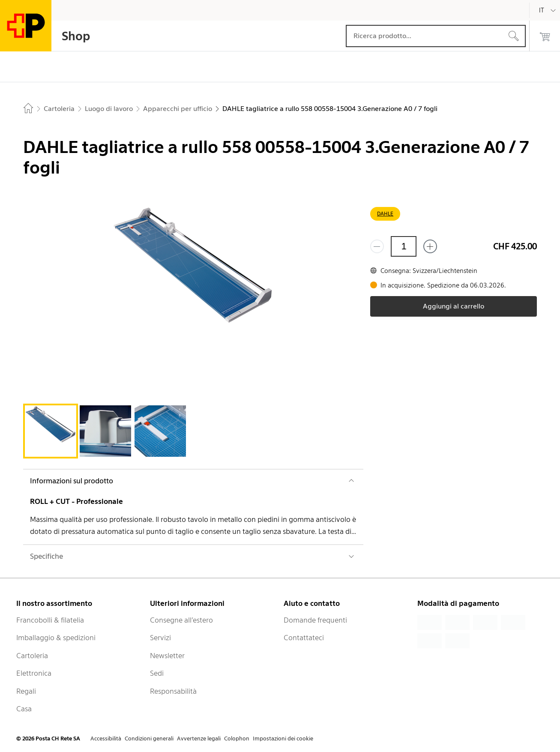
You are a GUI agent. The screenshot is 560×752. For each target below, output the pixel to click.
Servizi (160, 638)
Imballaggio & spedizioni (56, 638)
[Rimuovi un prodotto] (377, 246)
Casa (24, 709)
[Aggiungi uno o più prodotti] (430, 246)
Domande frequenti (315, 620)
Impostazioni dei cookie (283, 739)
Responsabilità (173, 691)
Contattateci (304, 638)
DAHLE (385, 214)
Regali (26, 691)
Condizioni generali (149, 739)
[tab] (51, 431)
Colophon (237, 739)
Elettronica (34, 673)
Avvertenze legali (199, 739)
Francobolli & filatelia (50, 620)
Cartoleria (32, 656)
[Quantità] (404, 246)
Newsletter (167, 656)
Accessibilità (106, 739)
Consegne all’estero (181, 620)
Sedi (157, 673)
